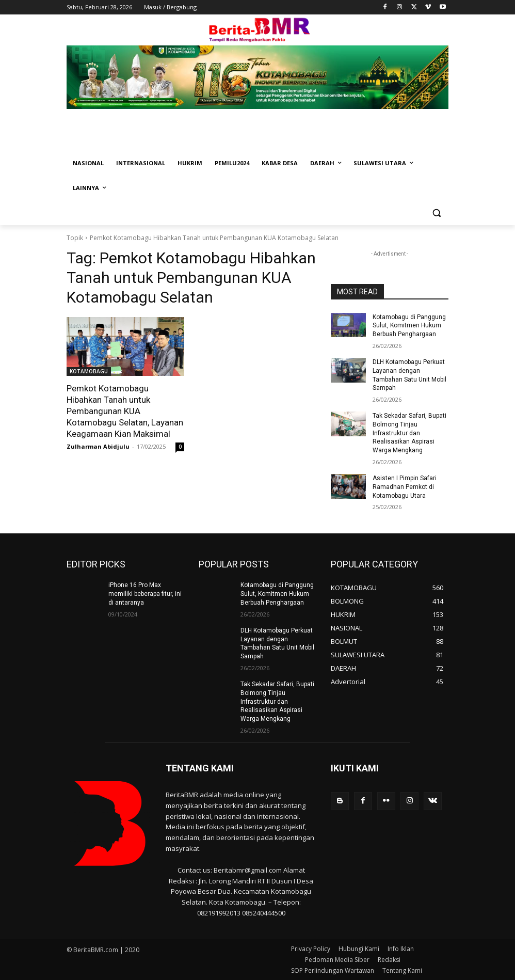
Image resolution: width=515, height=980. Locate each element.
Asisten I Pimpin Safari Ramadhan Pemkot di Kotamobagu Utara (405, 487)
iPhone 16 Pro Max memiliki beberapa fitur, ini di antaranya (145, 594)
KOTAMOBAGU (89, 371)
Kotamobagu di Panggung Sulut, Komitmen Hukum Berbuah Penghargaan (409, 326)
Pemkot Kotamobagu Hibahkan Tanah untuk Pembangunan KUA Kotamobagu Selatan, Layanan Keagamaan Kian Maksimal (125, 411)
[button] (436, 213)
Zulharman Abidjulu (98, 446)
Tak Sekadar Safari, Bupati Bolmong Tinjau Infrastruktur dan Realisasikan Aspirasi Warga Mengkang (409, 433)
